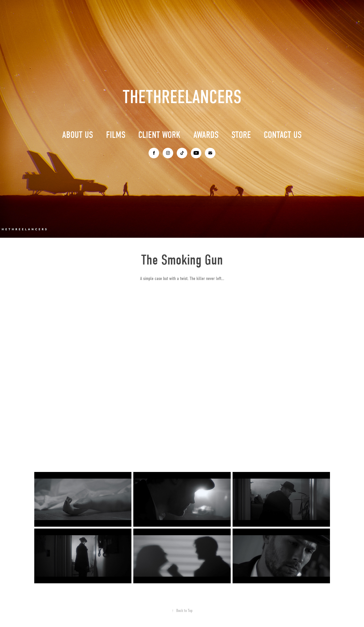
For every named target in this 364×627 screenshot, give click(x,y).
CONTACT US (283, 135)
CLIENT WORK (159, 135)
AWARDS (206, 135)
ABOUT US (78, 135)
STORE (241, 135)
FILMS (116, 135)
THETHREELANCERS (182, 97)
